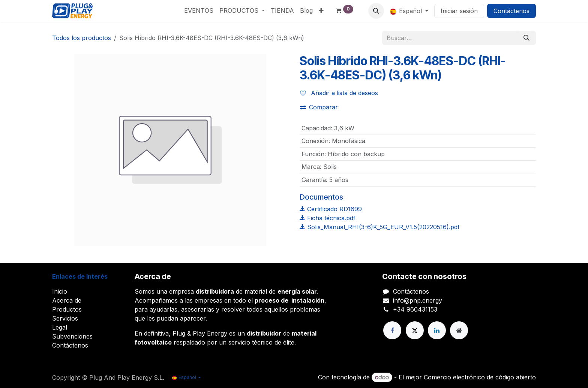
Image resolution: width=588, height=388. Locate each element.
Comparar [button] (319, 107)
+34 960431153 (415, 309)
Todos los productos (82, 38)
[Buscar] (526, 38)
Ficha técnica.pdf (328, 218)
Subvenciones (72, 336)
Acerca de (67, 300)
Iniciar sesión (459, 11)
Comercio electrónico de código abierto (480, 377)
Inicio (60, 291)
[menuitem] (199, 10)
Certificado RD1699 (331, 209)
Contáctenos (511, 11)
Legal (60, 327)
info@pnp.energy (418, 300)
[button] (376, 11)
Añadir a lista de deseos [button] (339, 93)
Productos (67, 309)
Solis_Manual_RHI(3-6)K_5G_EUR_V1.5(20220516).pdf (380, 227)
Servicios (65, 318)
